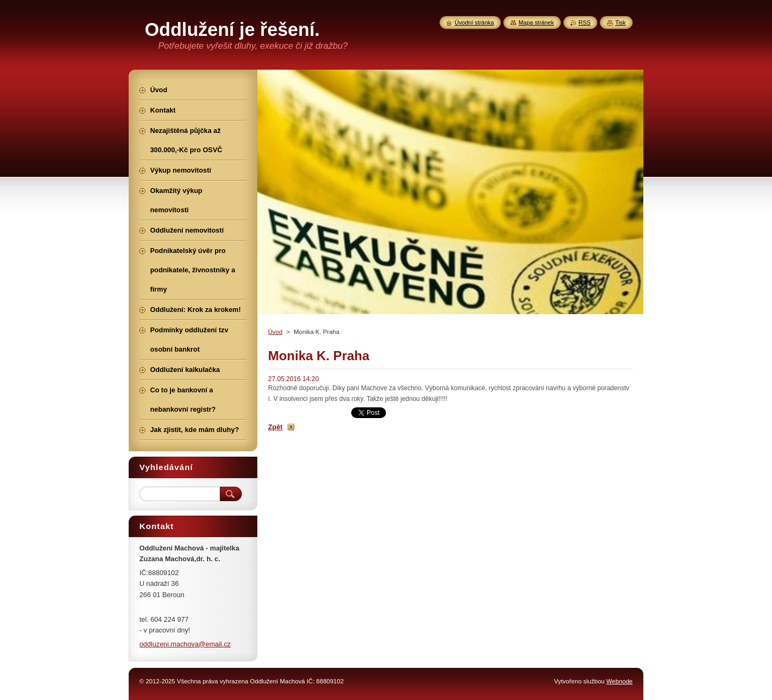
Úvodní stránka (474, 23)
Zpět (275, 427)
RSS (584, 23)
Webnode (619, 681)
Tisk (620, 23)
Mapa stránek (536, 23)
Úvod (275, 332)
